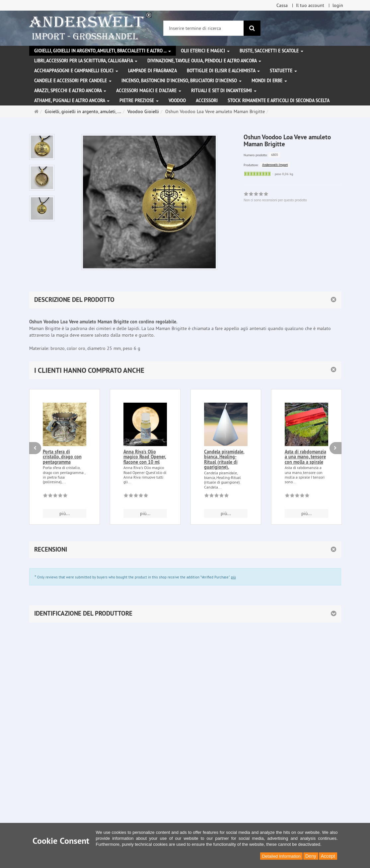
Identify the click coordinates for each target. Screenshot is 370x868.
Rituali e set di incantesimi (224, 91)
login (338, 5)
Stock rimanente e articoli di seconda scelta (279, 100)
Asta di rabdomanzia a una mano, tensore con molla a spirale (305, 457)
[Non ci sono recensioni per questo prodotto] (55, 497)
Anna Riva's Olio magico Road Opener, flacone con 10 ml (145, 457)
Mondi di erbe (269, 81)
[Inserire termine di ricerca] (204, 28)
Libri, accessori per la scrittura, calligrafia (86, 61)
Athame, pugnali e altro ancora (72, 100)
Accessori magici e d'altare (149, 91)
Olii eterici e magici (205, 51)
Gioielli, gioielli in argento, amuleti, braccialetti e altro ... (103, 51)
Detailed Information (281, 856)
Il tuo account (310, 5)
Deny (311, 856)
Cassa (282, 5)
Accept (328, 856)
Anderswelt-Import (275, 165)
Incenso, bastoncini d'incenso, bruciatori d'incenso (182, 81)
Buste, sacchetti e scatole (271, 51)
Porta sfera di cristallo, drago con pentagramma (62, 457)
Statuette (283, 71)
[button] (185, 370)
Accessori (207, 100)
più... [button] (65, 513)
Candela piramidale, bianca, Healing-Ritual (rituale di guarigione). (224, 459)
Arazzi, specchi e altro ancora (70, 91)
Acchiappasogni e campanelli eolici (76, 71)
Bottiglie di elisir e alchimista (223, 71)
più (233, 577)
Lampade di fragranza (152, 71)
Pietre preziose (139, 100)
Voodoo (177, 100)
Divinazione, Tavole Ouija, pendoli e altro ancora (204, 61)
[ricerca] (252, 28)
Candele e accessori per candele (73, 81)
